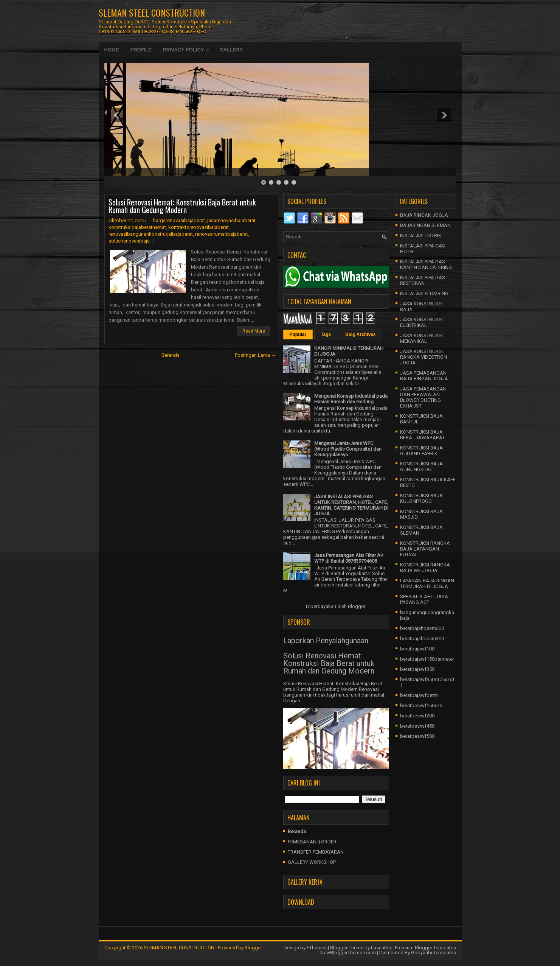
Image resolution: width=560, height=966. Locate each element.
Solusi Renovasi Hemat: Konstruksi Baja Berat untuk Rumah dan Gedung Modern (182, 206)
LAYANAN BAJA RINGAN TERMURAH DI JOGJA (427, 583)
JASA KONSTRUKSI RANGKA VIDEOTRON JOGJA (423, 357)
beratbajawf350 (417, 669)
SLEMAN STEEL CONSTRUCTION (152, 12)
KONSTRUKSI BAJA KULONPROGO (421, 498)
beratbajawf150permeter (427, 659)
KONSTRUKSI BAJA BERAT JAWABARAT (422, 435)
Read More (254, 331)
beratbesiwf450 (417, 726)
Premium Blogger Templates (425, 948)
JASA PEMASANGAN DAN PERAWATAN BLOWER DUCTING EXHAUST (423, 397)
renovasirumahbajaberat (222, 234)
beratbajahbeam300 (422, 639)
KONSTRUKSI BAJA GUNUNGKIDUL (421, 467)
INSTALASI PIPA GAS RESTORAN (423, 280)
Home (112, 50)
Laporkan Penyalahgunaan (326, 641)
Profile (141, 50)
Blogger (356, 606)
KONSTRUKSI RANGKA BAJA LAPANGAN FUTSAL (425, 549)
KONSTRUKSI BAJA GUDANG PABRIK (421, 451)
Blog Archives (360, 334)
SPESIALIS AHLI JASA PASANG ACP (424, 599)
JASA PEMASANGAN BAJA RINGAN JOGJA (424, 376)
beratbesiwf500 (417, 736)
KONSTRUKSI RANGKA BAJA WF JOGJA (425, 568)
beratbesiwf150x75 (421, 705)
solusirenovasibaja (129, 241)
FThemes (317, 948)
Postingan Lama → (255, 355)
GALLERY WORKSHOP (312, 862)
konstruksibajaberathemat (137, 227)
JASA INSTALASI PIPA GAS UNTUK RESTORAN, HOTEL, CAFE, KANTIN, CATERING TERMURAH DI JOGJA (351, 505)
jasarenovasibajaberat (231, 220)
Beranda (171, 355)
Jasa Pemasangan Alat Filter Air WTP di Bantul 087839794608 (349, 558)
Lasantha (381, 948)
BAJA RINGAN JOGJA (424, 215)
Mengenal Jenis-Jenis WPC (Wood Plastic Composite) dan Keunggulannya (348, 449)
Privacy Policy (188, 47)
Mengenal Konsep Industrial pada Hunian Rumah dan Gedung (351, 399)
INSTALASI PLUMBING (424, 293)
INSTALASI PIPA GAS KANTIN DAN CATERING (426, 264)
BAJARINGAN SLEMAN (425, 225)
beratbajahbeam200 (422, 628)
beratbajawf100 (417, 649)
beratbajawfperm (419, 695)
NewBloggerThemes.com (348, 953)
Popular (298, 334)
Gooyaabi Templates (434, 953)
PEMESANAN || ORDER (312, 842)
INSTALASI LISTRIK (421, 236)
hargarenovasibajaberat (179, 220)
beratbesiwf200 (417, 716)
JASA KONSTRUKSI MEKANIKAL (421, 338)
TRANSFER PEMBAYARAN (316, 852)
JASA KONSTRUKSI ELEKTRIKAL (421, 322)
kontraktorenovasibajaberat (199, 227)
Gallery (231, 50)
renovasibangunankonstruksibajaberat (151, 234)
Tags (326, 334)
